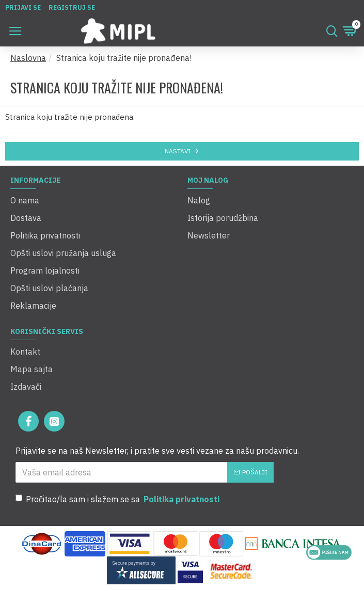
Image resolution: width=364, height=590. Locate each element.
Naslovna (28, 58)
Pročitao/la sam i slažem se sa (118, 499)
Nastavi (178, 151)
